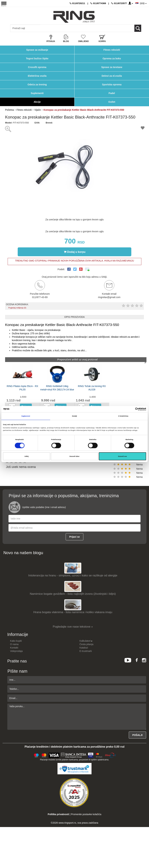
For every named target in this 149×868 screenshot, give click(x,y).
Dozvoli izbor (74, 456)
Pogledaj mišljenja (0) (17, 308)
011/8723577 (119, 3)
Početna (9, 110)
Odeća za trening (37, 85)
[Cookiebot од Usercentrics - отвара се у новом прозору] (131, 409)
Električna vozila (37, 76)
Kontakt (14, 648)
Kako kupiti (16, 641)
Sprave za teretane (112, 67)
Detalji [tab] (75, 416)
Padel (112, 93)
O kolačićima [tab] (123, 416)
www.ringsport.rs (67, 823)
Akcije (37, 102)
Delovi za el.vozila (112, 76)
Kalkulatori (86, 641)
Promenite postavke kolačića (86, 814)
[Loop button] (138, 28)
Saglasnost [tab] (26, 416)
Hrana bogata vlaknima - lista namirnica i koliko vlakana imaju (73, 612)
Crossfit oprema (37, 67)
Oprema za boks (112, 58)
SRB (143, 3)
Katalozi (84, 648)
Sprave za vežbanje (37, 50)
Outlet (112, 102)
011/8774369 (98, 3)
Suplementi (37, 93)
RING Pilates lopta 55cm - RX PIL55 (22, 388)
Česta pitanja (86, 644)
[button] (121, 127)
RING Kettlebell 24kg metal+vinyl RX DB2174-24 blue (57, 388)
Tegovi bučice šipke (37, 58)
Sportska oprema (112, 85)
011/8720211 (77, 3)
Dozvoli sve (122, 456)
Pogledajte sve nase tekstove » (73, 627)
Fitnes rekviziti (112, 50)
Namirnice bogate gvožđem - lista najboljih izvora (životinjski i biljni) (73, 594)
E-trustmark (86, 651)
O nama (14, 644)
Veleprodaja (16, 651)
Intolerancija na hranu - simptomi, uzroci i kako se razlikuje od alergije (73, 575)
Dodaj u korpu (75, 252)
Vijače (38, 110)
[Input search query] (25, 28)
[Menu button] (4, 4)
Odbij (27, 456)
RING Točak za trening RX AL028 (92, 388)
